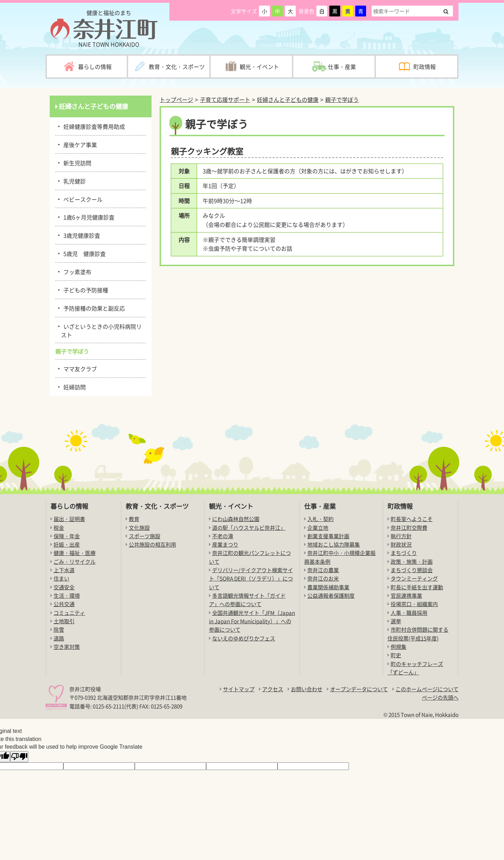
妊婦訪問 (73, 387)
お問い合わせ (307, 689)
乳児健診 (73, 181)
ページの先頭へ (440, 697)
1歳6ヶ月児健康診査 (88, 217)
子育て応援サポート (225, 99)
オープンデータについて (359, 689)
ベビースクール (82, 199)
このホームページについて (427, 689)
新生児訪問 (76, 162)
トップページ (176, 99)
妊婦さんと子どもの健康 (288, 99)
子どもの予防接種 (85, 290)
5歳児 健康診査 (83, 253)
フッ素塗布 (76, 271)
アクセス (273, 689)
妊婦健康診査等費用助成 (93, 126)
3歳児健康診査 (80, 235)
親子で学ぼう (342, 99)
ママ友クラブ (79, 368)
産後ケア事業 (79, 144)
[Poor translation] (19, 757)
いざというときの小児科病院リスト (101, 330)
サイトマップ (239, 689)
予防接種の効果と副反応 (93, 308)
